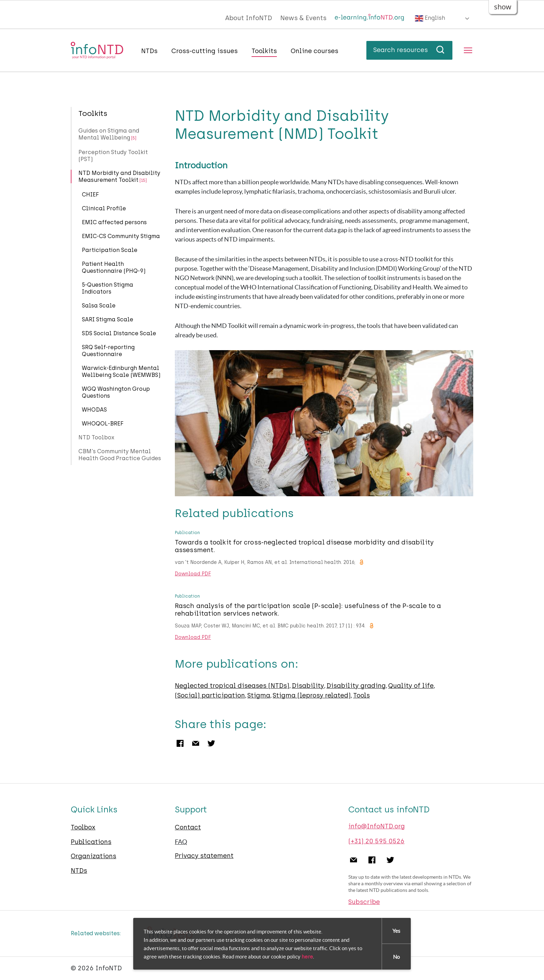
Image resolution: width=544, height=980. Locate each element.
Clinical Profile (104, 208)
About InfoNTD (249, 18)
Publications (91, 842)
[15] (143, 180)
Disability (308, 686)
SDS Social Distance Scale (119, 333)
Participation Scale (110, 250)
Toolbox (83, 827)
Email (196, 743)
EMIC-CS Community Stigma (121, 236)
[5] (134, 138)
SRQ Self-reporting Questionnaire (108, 351)
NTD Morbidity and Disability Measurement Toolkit (119, 176)
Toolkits (264, 51)
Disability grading (356, 686)
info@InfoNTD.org (377, 826)
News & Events (303, 18)
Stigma (259, 695)
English (430, 18)
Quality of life (411, 686)
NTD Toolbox (96, 437)
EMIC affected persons (114, 222)
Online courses (314, 51)
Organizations (93, 856)
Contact (188, 827)
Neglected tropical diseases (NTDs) (232, 686)
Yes (396, 931)
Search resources (409, 50)
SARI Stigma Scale (108, 319)
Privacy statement (204, 856)
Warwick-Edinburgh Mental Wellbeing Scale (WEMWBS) (121, 371)
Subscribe (364, 902)
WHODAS (94, 410)
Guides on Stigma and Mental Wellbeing (109, 134)
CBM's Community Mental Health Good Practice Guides (120, 455)
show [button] (503, 7)
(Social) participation (210, 695)
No (396, 957)
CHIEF (90, 195)
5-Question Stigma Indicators (108, 288)
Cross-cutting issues (205, 51)
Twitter (211, 743)
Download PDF (193, 574)
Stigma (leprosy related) (312, 695)
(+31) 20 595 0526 (376, 841)
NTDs (149, 51)
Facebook (180, 743)
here (307, 957)
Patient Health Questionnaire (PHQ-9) (114, 267)
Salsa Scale (99, 306)
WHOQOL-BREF (103, 424)
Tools (362, 695)
